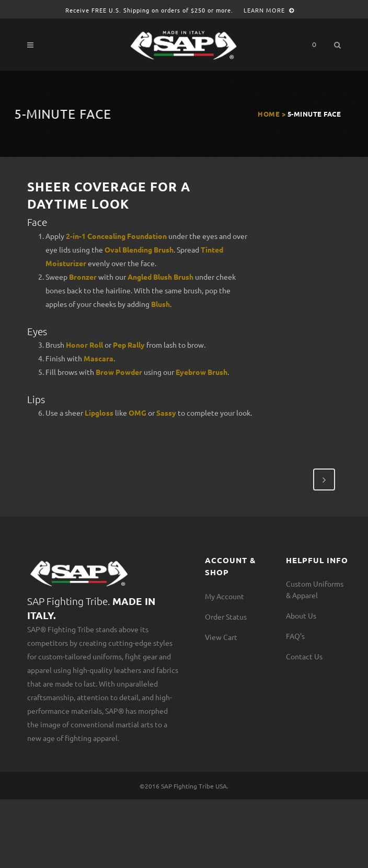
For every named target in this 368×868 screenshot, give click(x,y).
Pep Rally (129, 345)
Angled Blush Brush (160, 277)
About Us (301, 615)
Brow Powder (119, 372)
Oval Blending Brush (139, 249)
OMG (137, 413)
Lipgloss (99, 413)
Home (269, 114)
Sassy (166, 413)
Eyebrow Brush (202, 372)
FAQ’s (295, 636)
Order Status (226, 616)
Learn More (269, 10)
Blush (160, 304)
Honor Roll (84, 345)
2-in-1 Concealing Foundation (116, 236)
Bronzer (83, 277)
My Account (225, 596)
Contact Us (304, 656)
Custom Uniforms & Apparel (315, 589)
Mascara (99, 358)
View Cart (221, 637)
